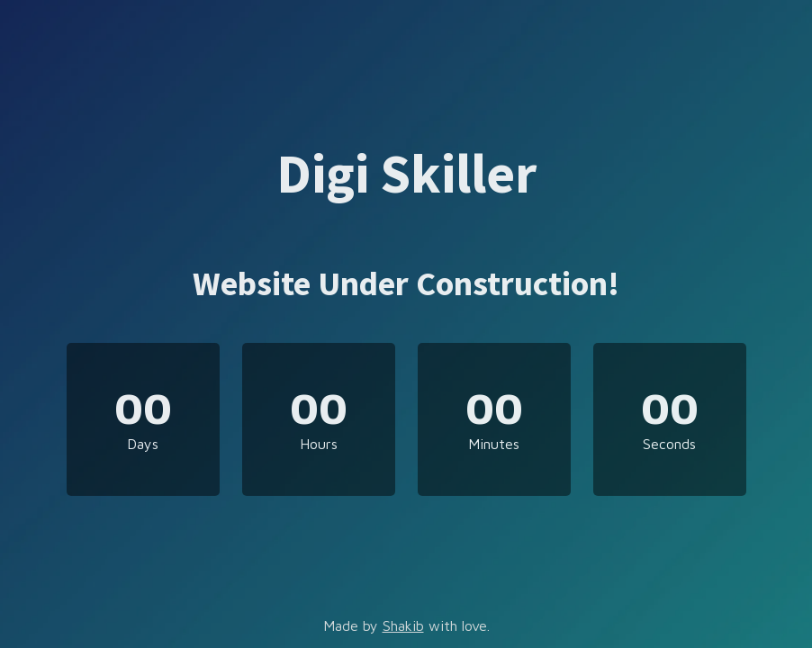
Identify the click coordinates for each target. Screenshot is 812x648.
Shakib (403, 625)
